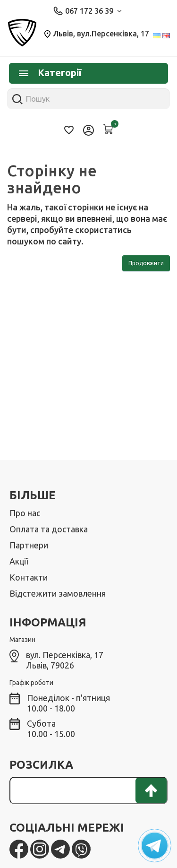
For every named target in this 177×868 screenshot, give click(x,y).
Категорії (50, 73)
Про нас (25, 513)
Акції (19, 561)
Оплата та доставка (49, 529)
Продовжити (146, 263)
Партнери (29, 545)
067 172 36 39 (88, 11)
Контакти (29, 577)
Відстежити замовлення (58, 593)
